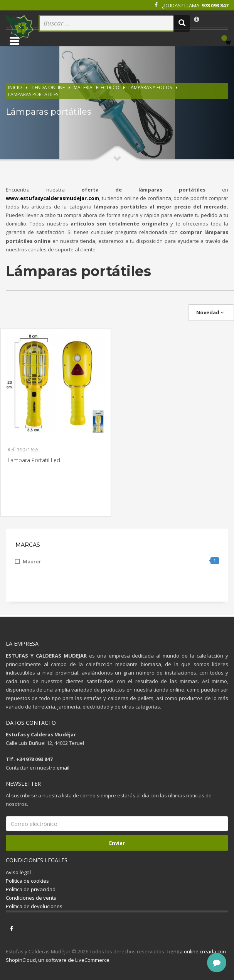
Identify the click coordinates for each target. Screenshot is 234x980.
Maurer (121, 561)
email (63, 768)
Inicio (15, 87)
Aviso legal (18, 872)
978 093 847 (215, 5)
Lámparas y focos (150, 87)
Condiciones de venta (31, 898)
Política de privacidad (31, 889)
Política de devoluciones (34, 906)
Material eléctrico (97, 87)
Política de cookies (27, 881)
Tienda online (48, 87)
